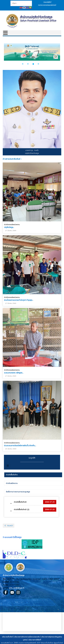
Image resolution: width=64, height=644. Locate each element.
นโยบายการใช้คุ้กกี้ (35, 640)
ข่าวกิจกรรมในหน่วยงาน (12, 225)
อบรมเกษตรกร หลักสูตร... (14, 372)
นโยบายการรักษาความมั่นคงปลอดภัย (27, 637)
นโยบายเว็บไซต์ (7, 637)
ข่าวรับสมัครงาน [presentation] (12, 483)
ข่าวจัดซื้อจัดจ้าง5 (20, 502)
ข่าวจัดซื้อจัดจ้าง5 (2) (22, 510)
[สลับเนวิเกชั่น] (8, 466)
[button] (24, 64)
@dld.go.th (20, 588)
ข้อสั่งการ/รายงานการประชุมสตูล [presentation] (18, 492)
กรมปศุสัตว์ (47, 2)
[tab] (33, 475)
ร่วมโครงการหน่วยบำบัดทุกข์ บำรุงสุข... (19, 300)
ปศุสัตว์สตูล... (9, 227)
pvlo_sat (12, 588)
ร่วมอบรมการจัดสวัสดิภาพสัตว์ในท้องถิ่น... (20, 445)
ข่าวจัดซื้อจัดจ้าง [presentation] (12, 475)
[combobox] (21, 3)
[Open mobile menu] (5, 33)
